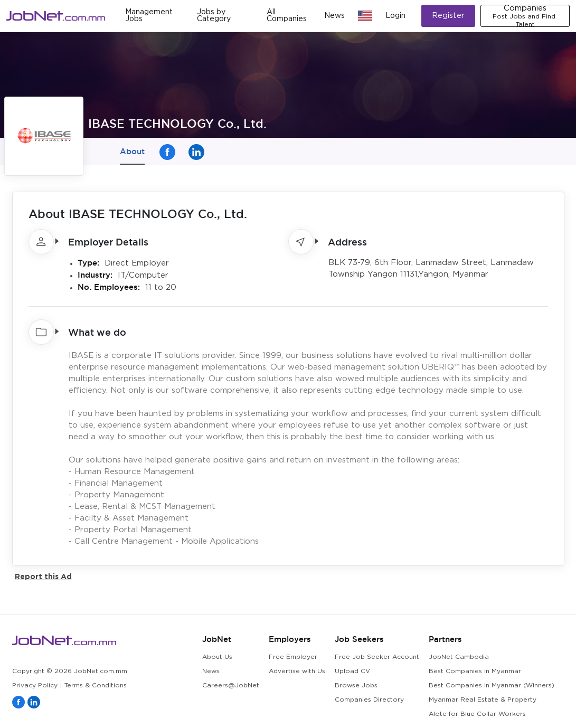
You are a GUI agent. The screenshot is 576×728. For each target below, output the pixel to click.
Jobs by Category (214, 16)
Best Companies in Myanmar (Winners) (492, 686)
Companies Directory (369, 700)
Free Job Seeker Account (377, 657)
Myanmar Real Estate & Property (483, 700)
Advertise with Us (297, 671)
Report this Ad (43, 576)
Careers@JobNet (231, 686)
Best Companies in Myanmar (475, 671)
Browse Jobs (356, 686)
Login (395, 16)
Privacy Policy (35, 686)
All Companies (287, 16)
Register (448, 16)
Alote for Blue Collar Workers (477, 714)
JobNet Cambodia (459, 657)
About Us (217, 657)
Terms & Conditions (96, 686)
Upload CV (352, 671)
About (132, 151)
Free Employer (293, 657)
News (334, 16)
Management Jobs (149, 16)
